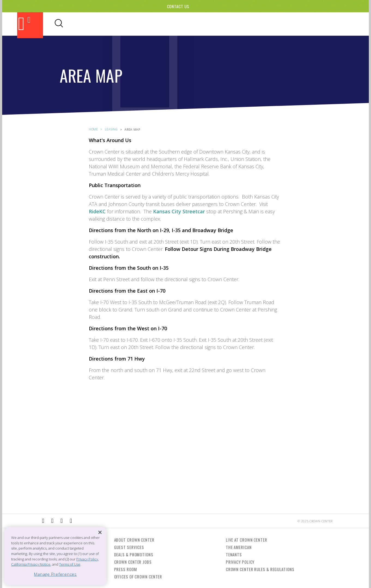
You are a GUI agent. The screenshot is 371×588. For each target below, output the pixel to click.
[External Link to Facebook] (43, 521)
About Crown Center (134, 540)
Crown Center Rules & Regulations (260, 569)
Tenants (234, 554)
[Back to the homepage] (30, 25)
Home (93, 129)
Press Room (126, 569)
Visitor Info (259, 24)
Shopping (185, 24)
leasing (111, 129)
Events (209, 24)
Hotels (230, 24)
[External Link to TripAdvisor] (62, 521)
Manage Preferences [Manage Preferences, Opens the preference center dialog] (55, 574)
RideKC (98, 211)
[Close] (100, 532)
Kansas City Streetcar (179, 211)
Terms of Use (70, 564)
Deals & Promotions (134, 554)
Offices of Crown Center (138, 577)
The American (239, 547)
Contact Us (178, 6)
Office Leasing (324, 24)
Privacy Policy (240, 562)
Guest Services (129, 547)
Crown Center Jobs (133, 562)
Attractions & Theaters (123, 24)
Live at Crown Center (247, 540)
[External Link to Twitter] (71, 521)
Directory (291, 24)
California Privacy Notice (31, 564)
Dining (163, 24)
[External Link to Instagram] (52, 521)
